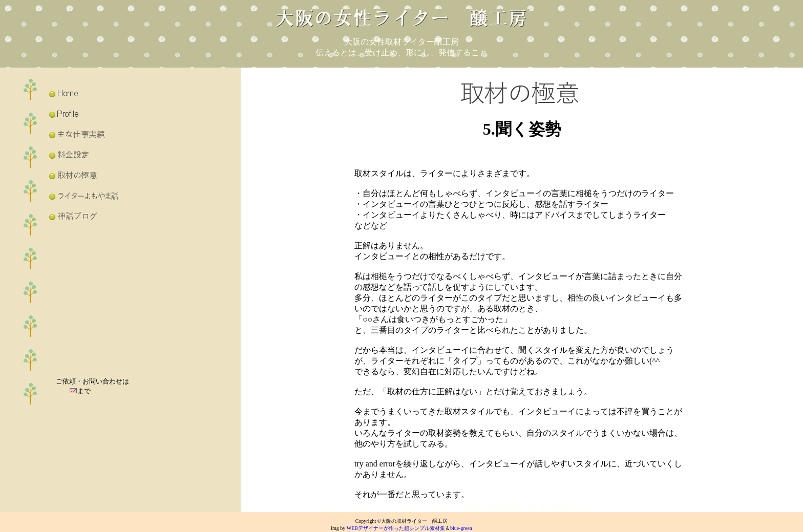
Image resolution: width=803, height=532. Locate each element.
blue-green (461, 528)
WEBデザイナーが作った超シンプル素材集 (396, 528)
